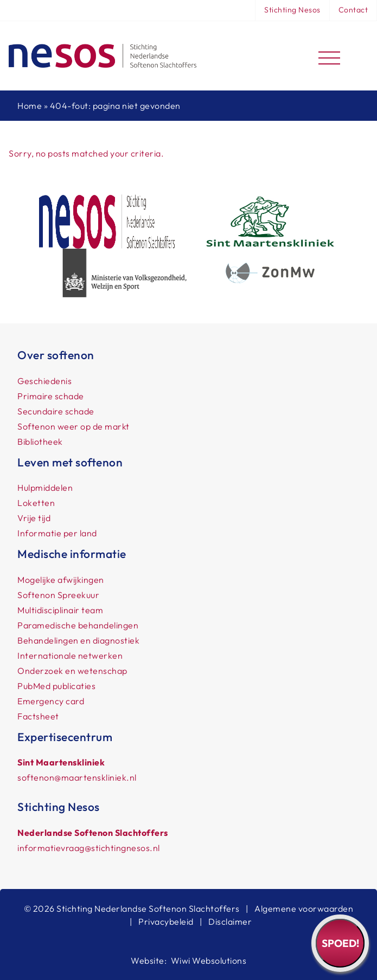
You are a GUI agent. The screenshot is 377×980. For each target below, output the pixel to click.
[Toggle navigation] (329, 56)
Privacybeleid (166, 921)
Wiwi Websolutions (209, 960)
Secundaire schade (56, 411)
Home (30, 106)
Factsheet (38, 716)
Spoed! (340, 943)
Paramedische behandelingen (78, 625)
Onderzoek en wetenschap (72, 671)
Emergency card (51, 701)
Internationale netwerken (70, 656)
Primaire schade (51, 396)
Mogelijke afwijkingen (61, 580)
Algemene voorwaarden (304, 908)
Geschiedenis (44, 381)
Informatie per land (57, 533)
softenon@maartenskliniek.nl (77, 777)
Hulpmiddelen (45, 488)
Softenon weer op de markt (74, 426)
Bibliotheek (40, 442)
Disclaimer (230, 921)
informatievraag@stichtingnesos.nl (89, 848)
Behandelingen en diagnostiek (78, 640)
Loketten (36, 503)
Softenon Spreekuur (58, 595)
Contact (353, 10)
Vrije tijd (34, 518)
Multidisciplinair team (60, 610)
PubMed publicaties (56, 686)
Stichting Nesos (292, 10)
